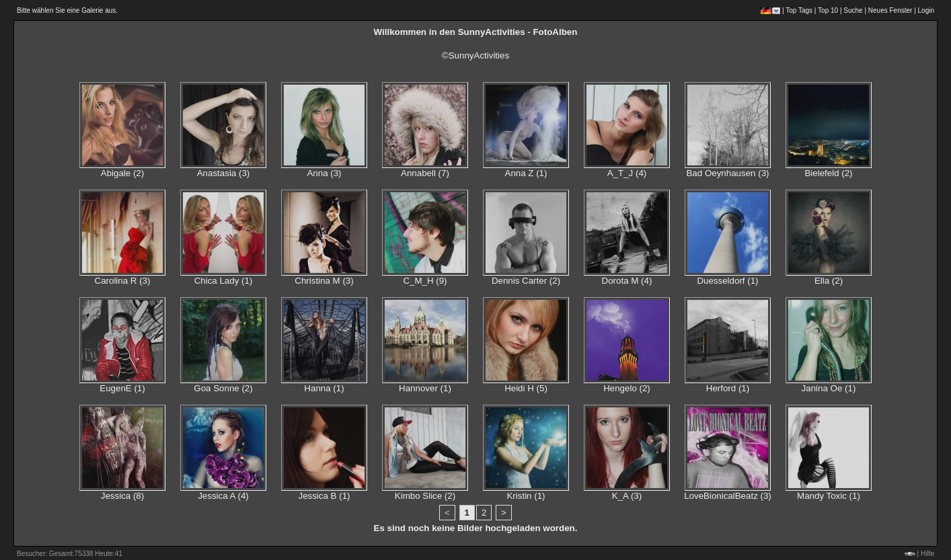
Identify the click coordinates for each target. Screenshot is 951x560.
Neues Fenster (890, 10)
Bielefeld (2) (828, 173)
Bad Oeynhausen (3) (727, 173)
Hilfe (927, 554)
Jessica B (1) (324, 496)
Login (926, 10)
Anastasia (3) (224, 173)
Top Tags (799, 10)
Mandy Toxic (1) (829, 496)
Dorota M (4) (627, 281)
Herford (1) (728, 388)
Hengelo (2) (627, 388)
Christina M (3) (324, 281)
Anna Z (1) (526, 173)
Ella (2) (829, 281)
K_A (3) (627, 496)
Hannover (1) (425, 388)
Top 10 (828, 10)
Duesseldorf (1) (727, 281)
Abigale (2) (122, 173)
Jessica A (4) (223, 496)
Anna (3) (324, 173)
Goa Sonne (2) (223, 388)
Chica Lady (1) (224, 281)
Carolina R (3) (123, 281)
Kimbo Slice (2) (425, 496)
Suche (853, 10)
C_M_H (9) (425, 281)
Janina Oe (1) (829, 388)
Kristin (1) (526, 496)
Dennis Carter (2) (526, 281)
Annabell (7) (425, 173)
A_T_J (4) (627, 173)
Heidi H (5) (526, 388)
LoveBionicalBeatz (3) (728, 496)
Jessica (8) (122, 496)
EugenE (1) (122, 388)
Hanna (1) (324, 388)
